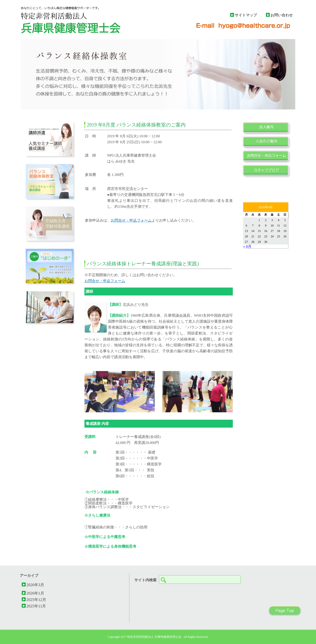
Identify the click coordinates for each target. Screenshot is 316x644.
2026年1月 (35, 593)
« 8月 (247, 246)
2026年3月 (35, 585)
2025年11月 (36, 606)
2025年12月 (36, 600)
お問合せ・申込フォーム (131, 220)
